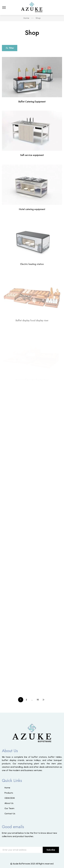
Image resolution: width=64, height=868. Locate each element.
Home (7, 788)
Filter (10, 48)
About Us (9, 803)
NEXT (43, 700)
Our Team (9, 808)
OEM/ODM (10, 798)
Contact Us (10, 814)
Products (9, 793)
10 (38, 700)
